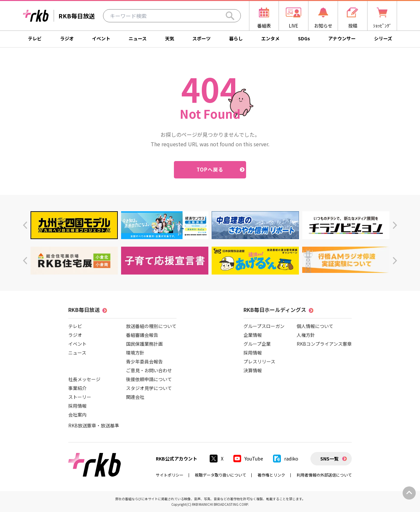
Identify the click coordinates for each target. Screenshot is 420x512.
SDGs (304, 38)
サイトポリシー (170, 475)
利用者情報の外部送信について (324, 475)
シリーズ (383, 38)
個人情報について (315, 326)
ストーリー (80, 397)
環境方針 (135, 353)
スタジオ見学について (149, 388)
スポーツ (201, 38)
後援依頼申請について (149, 379)
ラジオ (67, 38)
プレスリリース (259, 361)
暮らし (236, 38)
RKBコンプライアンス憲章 (324, 344)
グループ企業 (257, 344)
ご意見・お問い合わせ (149, 370)
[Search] (230, 16)
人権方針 (306, 335)
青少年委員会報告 (144, 361)
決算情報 (253, 370)
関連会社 (135, 397)
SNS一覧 (329, 459)
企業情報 (253, 335)
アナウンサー (342, 38)
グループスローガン (264, 326)
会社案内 (77, 415)
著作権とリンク (271, 475)
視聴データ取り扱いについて (220, 475)
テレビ (35, 38)
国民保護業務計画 (144, 344)
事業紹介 (77, 388)
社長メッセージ (84, 379)
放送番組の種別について (151, 326)
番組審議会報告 (142, 335)
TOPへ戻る (210, 169)
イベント (101, 38)
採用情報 (77, 406)
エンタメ (270, 38)
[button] (25, 225)
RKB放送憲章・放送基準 (94, 425)
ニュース (138, 38)
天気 (170, 38)
